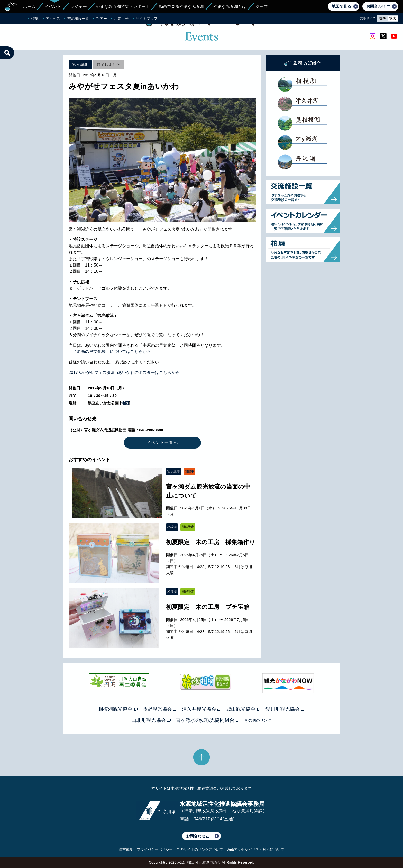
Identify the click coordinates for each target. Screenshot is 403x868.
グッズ (262, 7)
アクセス (53, 19)
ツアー (102, 19)
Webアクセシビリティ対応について (256, 849)
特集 (35, 19)
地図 (125, 403)
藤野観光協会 (160, 709)
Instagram (372, 36)
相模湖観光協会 (118, 709)
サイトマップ (146, 19)
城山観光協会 (243, 709)
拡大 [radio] (393, 19)
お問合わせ (378, 6)
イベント (53, 7)
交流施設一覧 (78, 19)
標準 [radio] (382, 18)
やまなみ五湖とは (230, 7)
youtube (394, 36)
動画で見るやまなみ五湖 (181, 7)
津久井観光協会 (201, 709)
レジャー (79, 7)
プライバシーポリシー (155, 849)
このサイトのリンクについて (200, 849)
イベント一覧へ (162, 442)
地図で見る (341, 6)
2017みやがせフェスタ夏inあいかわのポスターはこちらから (124, 373)
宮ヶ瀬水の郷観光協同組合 (208, 720)
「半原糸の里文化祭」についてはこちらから (110, 351)
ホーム (29, 7)
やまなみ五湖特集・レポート (123, 7)
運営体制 (126, 849)
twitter (383, 36)
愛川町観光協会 (285, 709)
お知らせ (121, 19)
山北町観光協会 (151, 720)
